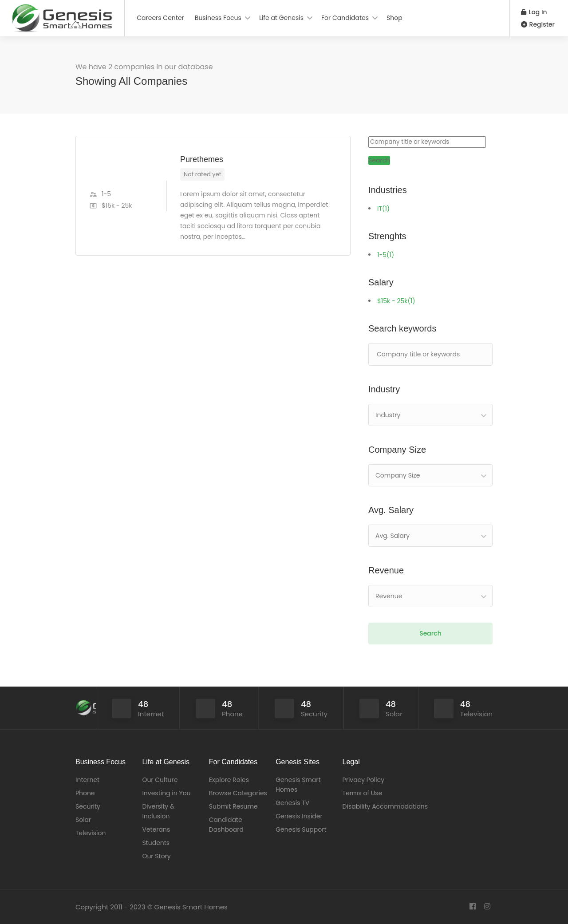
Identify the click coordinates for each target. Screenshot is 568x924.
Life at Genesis (281, 18)
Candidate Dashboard (226, 825)
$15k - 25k (396, 301)
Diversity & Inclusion (158, 811)
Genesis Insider (299, 816)
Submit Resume (233, 806)
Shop (394, 18)
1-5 (386, 255)
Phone (85, 793)
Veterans (156, 829)
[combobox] (430, 415)
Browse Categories (238, 793)
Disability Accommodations (385, 806)
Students (156, 843)
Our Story (156, 856)
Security (88, 806)
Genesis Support (301, 829)
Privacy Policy (364, 780)
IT (383, 209)
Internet (87, 780)
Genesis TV (292, 803)
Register (538, 24)
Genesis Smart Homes (298, 785)
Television (91, 833)
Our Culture (160, 780)
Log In (534, 12)
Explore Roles (229, 780)
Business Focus (218, 18)
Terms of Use (363, 793)
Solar (83, 820)
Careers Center (160, 18)
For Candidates (345, 18)
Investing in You (166, 793)
